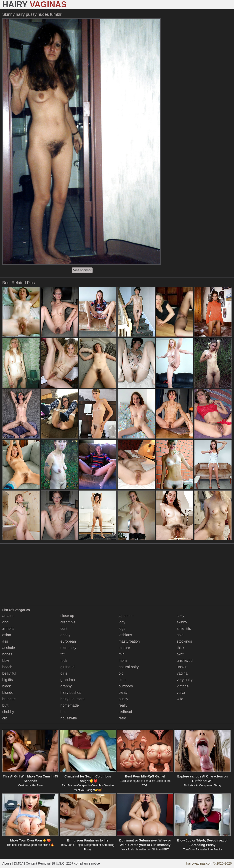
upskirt (182, 667)
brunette (9, 699)
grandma (68, 680)
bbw (6, 661)
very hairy (185, 680)
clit (5, 718)
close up (67, 616)
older (123, 680)
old (121, 673)
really (123, 705)
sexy (181, 616)
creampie (68, 622)
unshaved (185, 661)
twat (180, 654)
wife (180, 699)
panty (123, 693)
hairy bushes (71, 693)
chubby (8, 712)
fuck (64, 661)
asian (7, 635)
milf (121, 654)
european (68, 641)
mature (124, 648)
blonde (8, 693)
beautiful (9, 673)
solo (180, 635)
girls (64, 673)
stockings (185, 641)
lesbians (125, 635)
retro (122, 718)
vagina (182, 673)
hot (63, 712)
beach (7, 667)
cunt (64, 629)
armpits (8, 629)
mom (123, 661)
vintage (183, 686)
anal (6, 622)
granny (66, 686)
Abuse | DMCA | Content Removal (26, 863)
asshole (9, 648)
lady (122, 622)
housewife (69, 718)
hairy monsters (73, 699)
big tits (8, 680)
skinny (182, 622)
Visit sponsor (82, 270)
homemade (70, 705)
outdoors (126, 686)
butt (5, 705)
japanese (126, 616)
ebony (66, 635)
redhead (125, 712)
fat (63, 654)
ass (5, 641)
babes (7, 654)
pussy (123, 699)
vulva (181, 693)
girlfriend (68, 667)
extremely (68, 648)
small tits (184, 629)
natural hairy (129, 667)
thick (181, 648)
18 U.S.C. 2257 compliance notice (76, 863)
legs (122, 629)
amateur (9, 616)
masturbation (129, 641)
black (7, 686)
